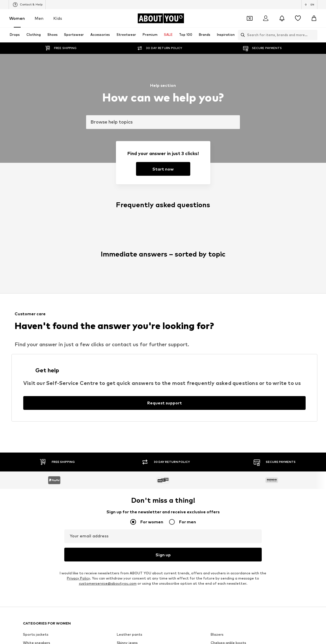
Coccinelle (32, 332)
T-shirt (29, 299)
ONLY (28, 323)
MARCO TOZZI (36, 348)
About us (36, 475)
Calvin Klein (127, 348)
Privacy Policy (78, 193)
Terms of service (176, 475)
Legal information (215, 475)
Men (39, 18)
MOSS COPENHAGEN (135, 357)
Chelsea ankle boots (228, 258)
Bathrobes (126, 291)
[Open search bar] (241, 35)
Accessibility (251, 475)
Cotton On (32, 340)
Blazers (217, 249)
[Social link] (29, 431)
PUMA (216, 348)
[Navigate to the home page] (161, 18)
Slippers (218, 266)
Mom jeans (126, 283)
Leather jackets (37, 283)
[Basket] (314, 18)
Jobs (76, 475)
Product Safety (285, 475)
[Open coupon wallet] (250, 18)
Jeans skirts (221, 283)
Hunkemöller (221, 340)
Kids (58, 18)
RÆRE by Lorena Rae (135, 332)
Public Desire (128, 340)
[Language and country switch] (309, 5)
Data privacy (141, 475)
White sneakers (37, 258)
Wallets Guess (35, 274)
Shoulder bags (129, 299)
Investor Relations (105, 475)
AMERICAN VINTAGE (41, 357)
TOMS (216, 357)
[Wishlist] (298, 18)
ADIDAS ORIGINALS (40, 373)
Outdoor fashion (131, 274)
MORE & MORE (36, 365)
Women (17, 18)
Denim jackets (35, 266)
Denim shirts (221, 274)
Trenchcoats (34, 291)
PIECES (217, 332)
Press (58, 475)
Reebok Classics (131, 373)
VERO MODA (128, 365)
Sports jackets (36, 249)
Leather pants (130, 249)
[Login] (266, 18)
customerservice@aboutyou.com (108, 198)
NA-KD (123, 323)
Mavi (215, 365)
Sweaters (219, 291)
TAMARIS (219, 323)
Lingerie (124, 266)
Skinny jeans (127, 258)
